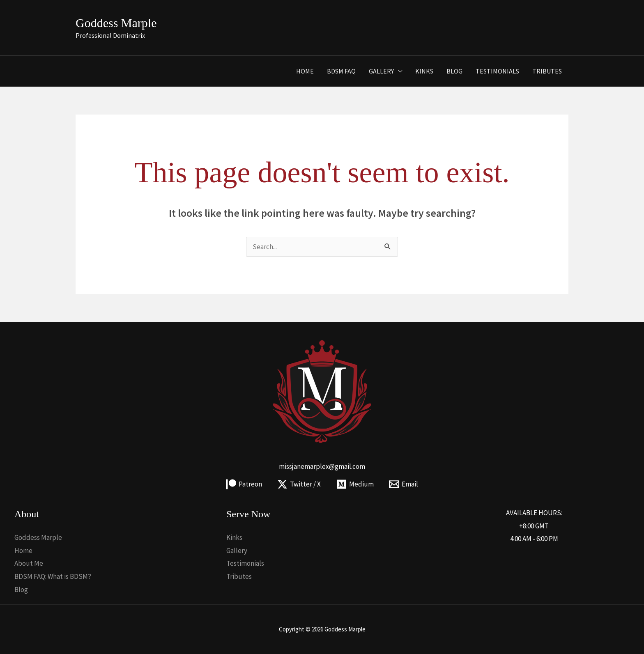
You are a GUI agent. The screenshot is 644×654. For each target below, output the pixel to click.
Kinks (424, 71)
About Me (29, 563)
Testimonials (497, 71)
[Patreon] (244, 484)
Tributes (547, 71)
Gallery (381, 71)
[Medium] (355, 484)
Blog (454, 71)
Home (305, 71)
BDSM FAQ (341, 71)
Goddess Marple (116, 23)
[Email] (404, 484)
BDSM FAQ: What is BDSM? (53, 576)
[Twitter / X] (299, 484)
